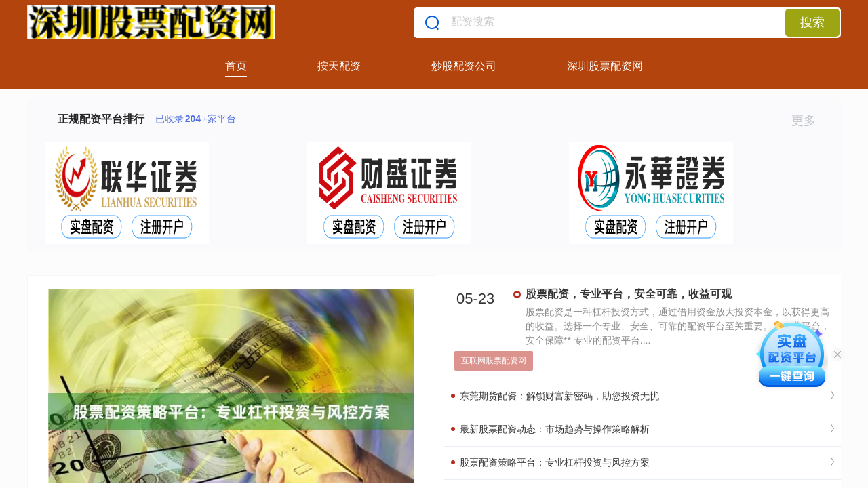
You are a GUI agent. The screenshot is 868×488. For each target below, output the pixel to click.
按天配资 (339, 66)
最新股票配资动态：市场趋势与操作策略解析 (550, 429)
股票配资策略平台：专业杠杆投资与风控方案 (550, 462)
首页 (236, 66)
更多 (809, 121)
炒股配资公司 (464, 66)
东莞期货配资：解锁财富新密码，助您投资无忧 (555, 396)
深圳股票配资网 (605, 66)
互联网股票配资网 (494, 361)
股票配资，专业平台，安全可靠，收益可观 (629, 294)
